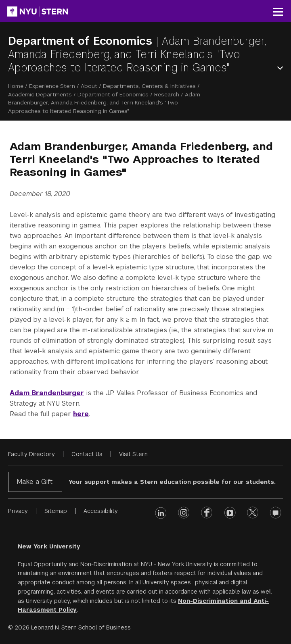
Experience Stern (52, 86)
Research (167, 94)
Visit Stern (133, 454)
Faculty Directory (31, 454)
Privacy (18, 511)
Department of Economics (82, 41)
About (89, 86)
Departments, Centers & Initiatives (149, 86)
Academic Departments (40, 94)
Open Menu (282, 68)
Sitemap (56, 511)
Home (16, 86)
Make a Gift (35, 482)
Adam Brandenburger (47, 393)
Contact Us (87, 454)
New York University (49, 546)
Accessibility (101, 511)
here (81, 414)
